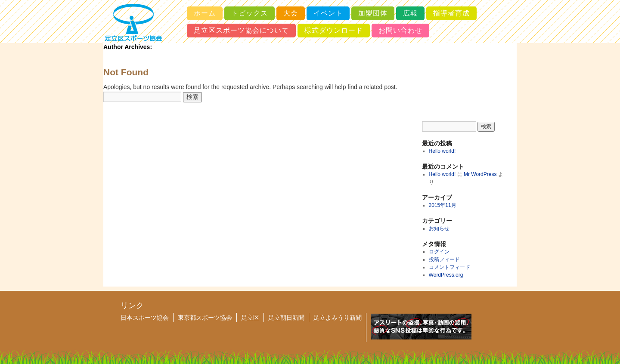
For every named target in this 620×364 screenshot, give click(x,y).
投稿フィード (444, 259)
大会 (291, 13)
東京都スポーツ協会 (205, 318)
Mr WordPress (480, 174)
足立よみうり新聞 (338, 318)
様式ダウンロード (334, 30)
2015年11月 (443, 205)
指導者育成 (451, 13)
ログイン (439, 252)
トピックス (250, 13)
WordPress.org (446, 275)
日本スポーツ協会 (145, 318)
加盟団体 (373, 13)
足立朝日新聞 (286, 318)
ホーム (205, 13)
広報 (410, 13)
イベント (328, 13)
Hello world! (442, 151)
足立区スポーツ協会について (241, 30)
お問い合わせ (400, 30)
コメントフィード (449, 267)
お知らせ (439, 228)
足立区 (250, 318)
